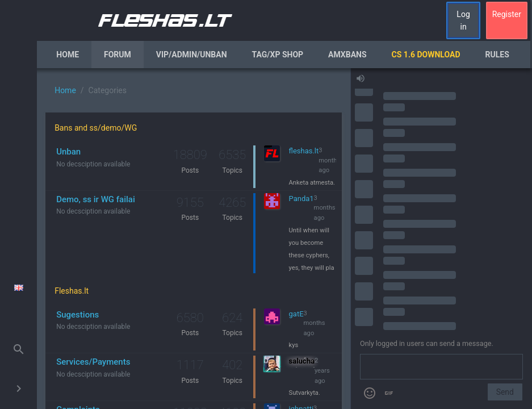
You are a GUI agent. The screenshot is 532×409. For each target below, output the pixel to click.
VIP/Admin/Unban (192, 55)
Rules (497, 55)
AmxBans (347, 55)
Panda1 (301, 199)
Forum (118, 55)
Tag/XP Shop (278, 55)
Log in (463, 20)
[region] (194, 239)
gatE (296, 314)
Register (507, 14)
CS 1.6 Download (426, 55)
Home (68, 55)
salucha (302, 361)
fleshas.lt (304, 151)
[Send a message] (441, 367)
